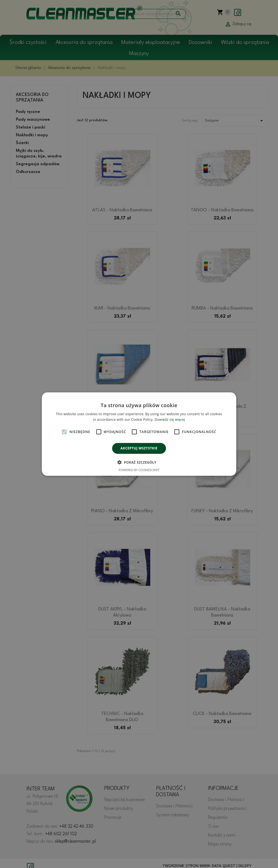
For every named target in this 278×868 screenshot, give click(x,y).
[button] (139, 462)
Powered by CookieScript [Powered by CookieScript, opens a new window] (139, 470)
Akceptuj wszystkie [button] (139, 448)
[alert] (139, 434)
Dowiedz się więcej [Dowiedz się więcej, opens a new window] (170, 420)
